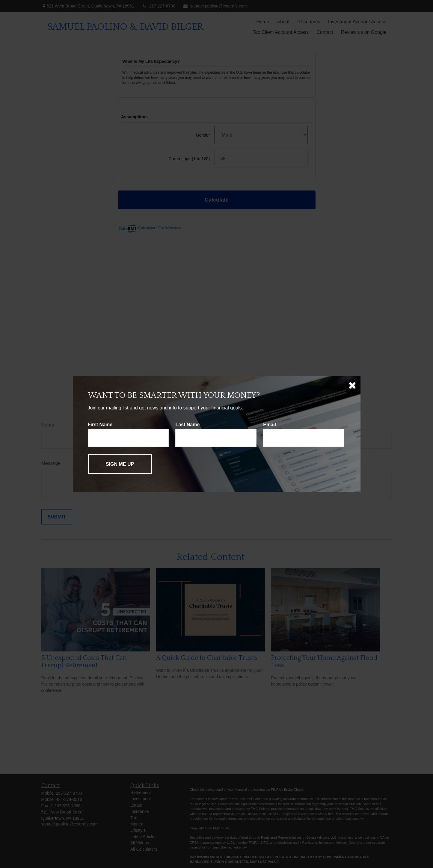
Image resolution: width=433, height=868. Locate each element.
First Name (100, 425)
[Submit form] (120, 464)
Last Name (187, 425)
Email (270, 425)
